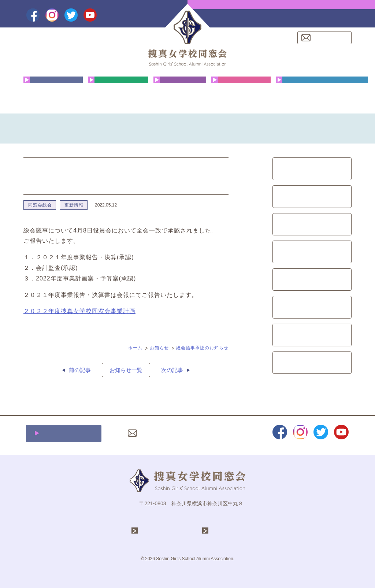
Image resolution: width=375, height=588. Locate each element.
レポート (312, 335)
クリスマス (312, 197)
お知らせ (159, 348)
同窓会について (53, 93)
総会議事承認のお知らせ (202, 348)
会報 (312, 252)
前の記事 (80, 370)
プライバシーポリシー (216, 433)
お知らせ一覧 (126, 370)
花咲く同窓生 (180, 93)
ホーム (135, 348)
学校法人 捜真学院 (167, 531)
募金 (312, 307)
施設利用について (68, 433)
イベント (312, 280)
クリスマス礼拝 (241, 93)
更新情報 (74, 205)
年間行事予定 (118, 93)
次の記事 (172, 370)
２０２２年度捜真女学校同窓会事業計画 (79, 311)
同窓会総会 (40, 205)
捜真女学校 (226, 531)
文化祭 (312, 224)
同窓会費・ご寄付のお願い (322, 93)
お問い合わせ (329, 38)
